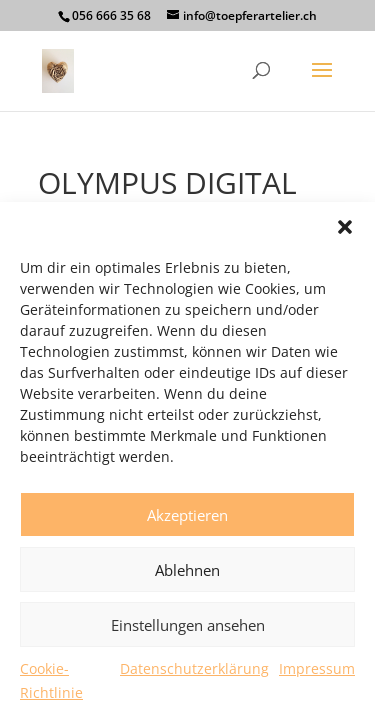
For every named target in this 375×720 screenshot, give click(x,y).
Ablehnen (187, 570)
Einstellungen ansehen (188, 625)
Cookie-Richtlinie (51, 680)
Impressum (317, 668)
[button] (345, 227)
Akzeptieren (187, 515)
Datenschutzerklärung (194, 668)
